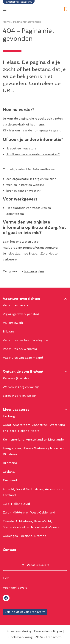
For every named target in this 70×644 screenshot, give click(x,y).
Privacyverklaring (19, 631)
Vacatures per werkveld (20, 349)
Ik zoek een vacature (21, 149)
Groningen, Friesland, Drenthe (24, 536)
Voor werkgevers (15, 588)
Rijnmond (10, 463)
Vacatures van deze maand (23, 358)
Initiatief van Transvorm (19, 2)
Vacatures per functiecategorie (25, 340)
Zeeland (9, 472)
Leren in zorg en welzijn (20, 396)
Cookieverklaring (21, 637)
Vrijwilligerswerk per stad (21, 314)
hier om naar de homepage (29, 131)
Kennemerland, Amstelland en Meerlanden (34, 440)
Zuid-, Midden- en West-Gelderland (29, 513)
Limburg (9, 416)
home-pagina (34, 272)
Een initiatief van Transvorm (25, 612)
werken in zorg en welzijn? (25, 185)
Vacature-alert (38, 565)
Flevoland (10, 481)
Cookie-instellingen (48, 631)
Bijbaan (8, 332)
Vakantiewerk (13, 323)
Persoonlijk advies (16, 379)
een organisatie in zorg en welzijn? (31, 179)
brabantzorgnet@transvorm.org (34, 248)
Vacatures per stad (17, 306)
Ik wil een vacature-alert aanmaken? (33, 155)
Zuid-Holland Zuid (16, 504)
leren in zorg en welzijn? (24, 191)
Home (7, 22)
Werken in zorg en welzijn (21, 387)
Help (6, 578)
